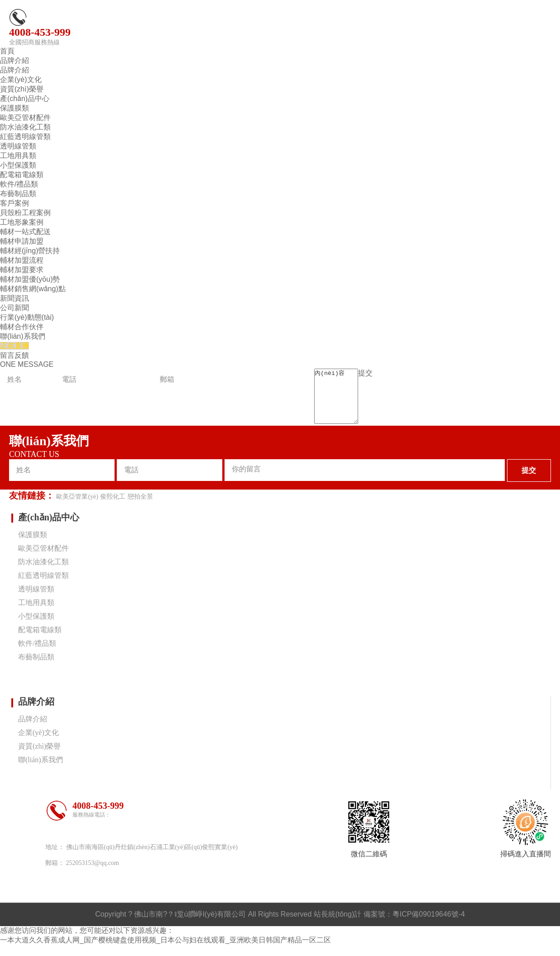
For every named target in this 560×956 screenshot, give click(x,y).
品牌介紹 (14, 60)
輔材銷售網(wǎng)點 (33, 289)
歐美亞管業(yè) (77, 507)
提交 (370, 373)
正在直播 (14, 346)
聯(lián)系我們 (23, 336)
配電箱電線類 (22, 175)
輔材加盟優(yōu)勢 (30, 279)
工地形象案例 (22, 222)
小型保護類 (18, 165)
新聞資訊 (14, 298)
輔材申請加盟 (22, 241)
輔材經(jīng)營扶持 (30, 251)
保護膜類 (14, 108)
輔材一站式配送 (25, 232)
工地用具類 (18, 156)
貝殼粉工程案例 (25, 213)
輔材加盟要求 (22, 270)
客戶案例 (14, 203)
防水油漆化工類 (25, 127)
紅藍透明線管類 (25, 137)
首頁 (7, 51)
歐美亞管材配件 (25, 118)
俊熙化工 (113, 507)
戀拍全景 (140, 507)
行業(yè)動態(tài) (27, 317)
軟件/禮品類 (19, 184)
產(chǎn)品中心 (25, 98)
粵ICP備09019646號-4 (429, 925)
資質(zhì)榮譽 (22, 89)
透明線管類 (18, 146)
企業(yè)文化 (21, 79)
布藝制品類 (18, 194)
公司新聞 (14, 308)
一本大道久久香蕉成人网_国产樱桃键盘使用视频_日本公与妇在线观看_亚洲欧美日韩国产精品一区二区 (165, 951)
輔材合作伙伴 (22, 327)
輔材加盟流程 (22, 260)
